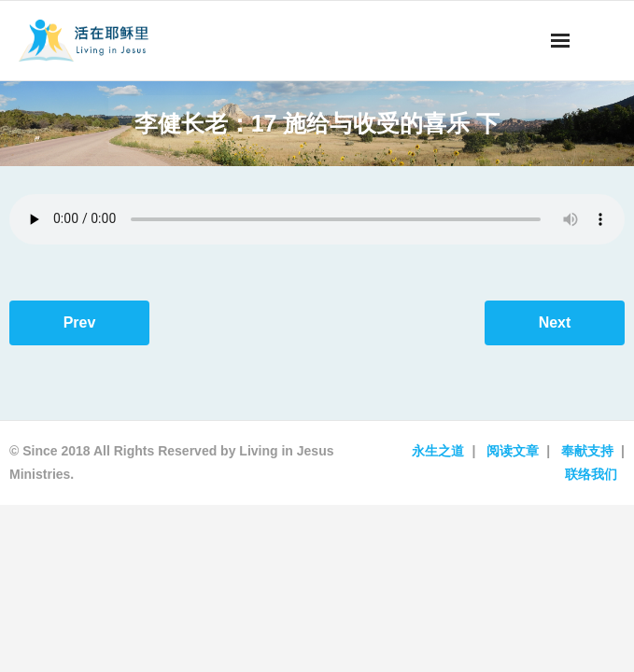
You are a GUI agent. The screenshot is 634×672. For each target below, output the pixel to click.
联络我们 (591, 474)
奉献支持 (587, 451)
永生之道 (438, 451)
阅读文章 (513, 451)
